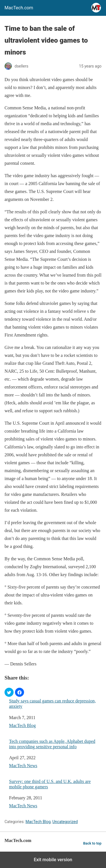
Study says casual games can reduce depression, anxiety (52, 704)
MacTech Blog (22, 725)
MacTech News (23, 766)
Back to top (92, 843)
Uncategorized (65, 822)
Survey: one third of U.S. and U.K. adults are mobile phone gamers (50, 784)
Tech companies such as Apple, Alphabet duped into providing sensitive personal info (52, 744)
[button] (9, 692)
